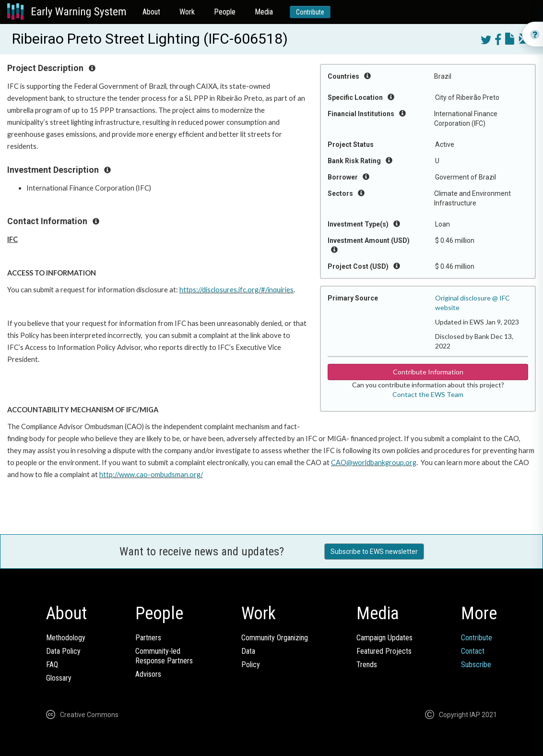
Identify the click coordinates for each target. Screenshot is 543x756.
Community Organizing (275, 638)
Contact (473, 651)
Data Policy (63, 651)
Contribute (310, 12)
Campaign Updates (384, 638)
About (151, 12)
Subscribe (476, 665)
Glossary (59, 678)
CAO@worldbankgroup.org (374, 462)
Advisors (148, 674)
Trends (367, 665)
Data (248, 651)
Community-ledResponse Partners (164, 656)
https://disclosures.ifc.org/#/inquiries (236, 290)
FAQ (52, 665)
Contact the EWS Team (428, 394)
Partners (148, 638)
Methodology (66, 638)
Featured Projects (384, 651)
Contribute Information (428, 372)
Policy (251, 665)
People (225, 12)
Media (264, 12)
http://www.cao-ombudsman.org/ (151, 474)
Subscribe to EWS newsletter (374, 552)
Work (187, 12)
